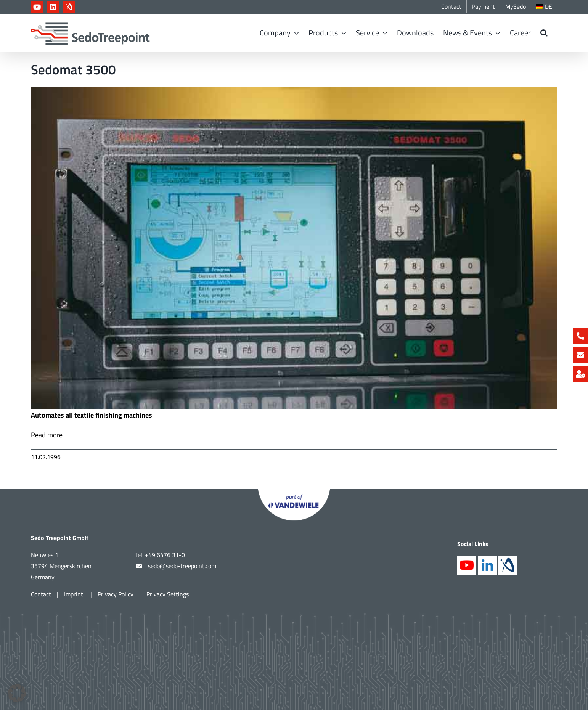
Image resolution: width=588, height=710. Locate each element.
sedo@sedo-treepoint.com (182, 566)
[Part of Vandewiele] (294, 492)
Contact (41, 594)
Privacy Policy (116, 594)
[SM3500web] (294, 248)
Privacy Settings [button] (168, 594)
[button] (544, 33)
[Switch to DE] (544, 7)
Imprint (74, 594)
